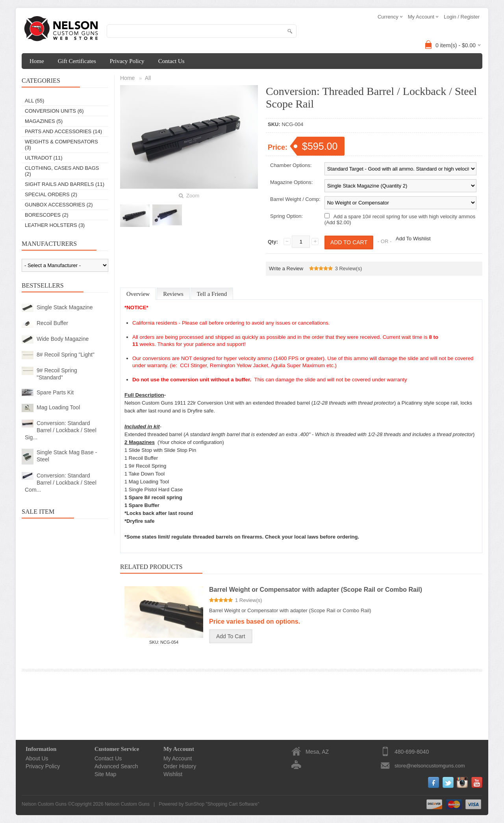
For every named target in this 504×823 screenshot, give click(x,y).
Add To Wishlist (413, 239)
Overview (138, 294)
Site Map (105, 774)
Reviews (173, 294)
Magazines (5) (44, 121)
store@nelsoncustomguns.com (430, 766)
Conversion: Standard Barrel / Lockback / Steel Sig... (61, 430)
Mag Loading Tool (58, 407)
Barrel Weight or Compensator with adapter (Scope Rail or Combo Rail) (316, 590)
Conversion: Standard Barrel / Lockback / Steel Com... (61, 483)
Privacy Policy (127, 61)
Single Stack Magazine (65, 307)
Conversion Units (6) (54, 111)
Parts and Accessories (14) (63, 131)
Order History (180, 766)
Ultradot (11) (44, 158)
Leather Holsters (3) (55, 225)
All (148, 78)
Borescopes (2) (47, 215)
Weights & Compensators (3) (61, 145)
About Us (37, 758)
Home (37, 61)
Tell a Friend (212, 294)
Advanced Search (116, 766)
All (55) (34, 101)
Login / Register (462, 17)
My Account (178, 758)
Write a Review (286, 268)
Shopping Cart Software (233, 804)
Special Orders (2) (51, 194)
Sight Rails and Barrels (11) (65, 184)
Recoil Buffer (52, 323)
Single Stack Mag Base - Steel (67, 456)
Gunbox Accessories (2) (59, 205)
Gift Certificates (77, 61)
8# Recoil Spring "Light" (66, 355)
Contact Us (171, 61)
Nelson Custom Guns (127, 804)
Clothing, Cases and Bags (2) (62, 171)
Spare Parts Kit (55, 392)
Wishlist (173, 774)
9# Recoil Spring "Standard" (57, 374)
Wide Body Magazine (63, 339)
